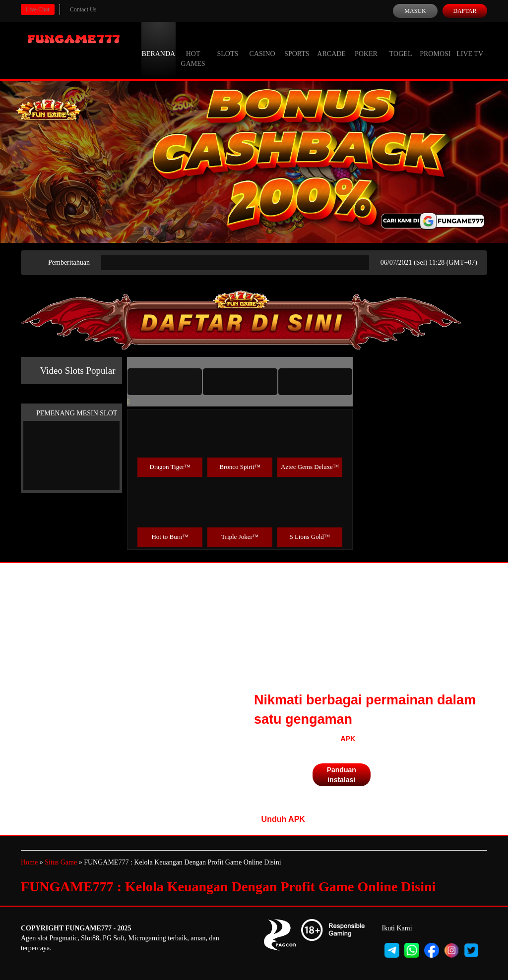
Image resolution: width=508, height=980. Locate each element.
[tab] (165, 382)
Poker (366, 45)
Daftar (465, 11)
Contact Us (83, 9)
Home (29, 862)
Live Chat (38, 9)
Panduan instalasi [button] (342, 775)
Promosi (435, 45)
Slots (227, 45)
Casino (262, 45)
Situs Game (61, 862)
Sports (297, 45)
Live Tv (470, 45)
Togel (401, 45)
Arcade (331, 45)
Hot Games (193, 50)
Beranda (159, 45)
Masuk (415, 11)
